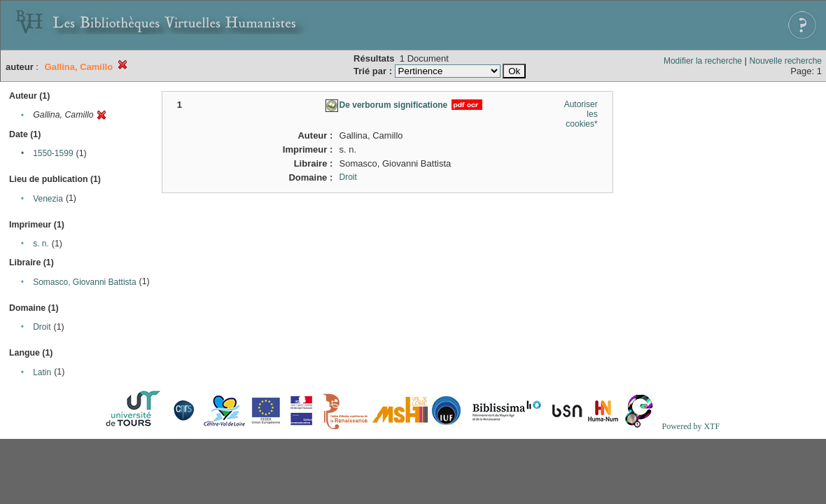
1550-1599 (53, 153)
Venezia (48, 199)
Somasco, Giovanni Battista (84, 282)
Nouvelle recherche (786, 61)
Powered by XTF (691, 426)
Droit (42, 327)
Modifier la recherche (703, 61)
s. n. (41, 244)
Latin (42, 372)
